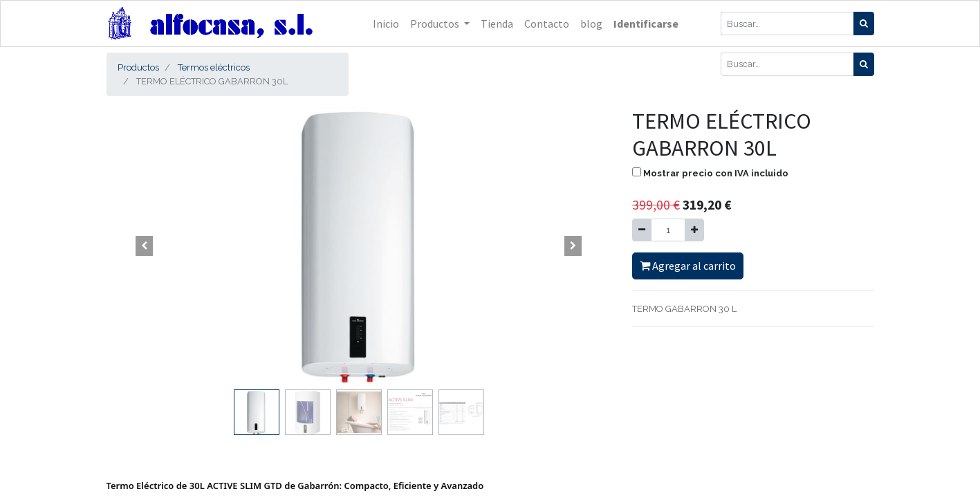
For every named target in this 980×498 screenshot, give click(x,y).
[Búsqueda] (864, 24)
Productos (138, 67)
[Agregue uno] (694, 230)
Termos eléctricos (214, 67)
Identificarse (646, 24)
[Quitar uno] (642, 230)
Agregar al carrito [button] (688, 266)
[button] (145, 246)
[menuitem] (386, 24)
